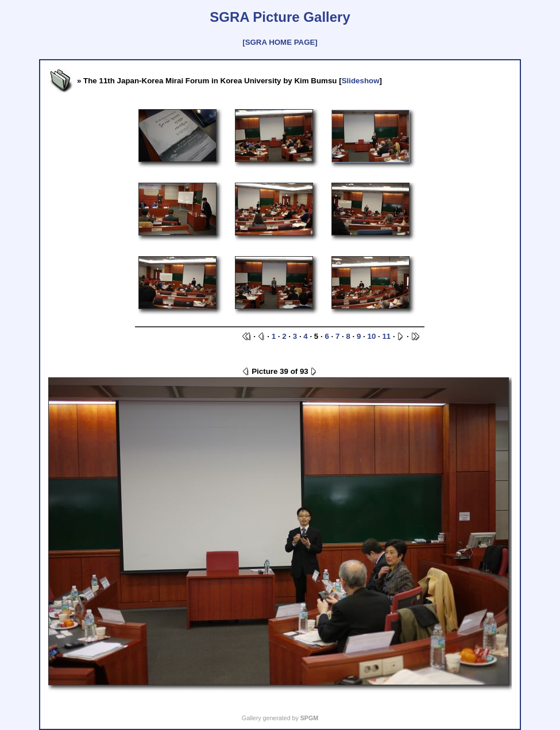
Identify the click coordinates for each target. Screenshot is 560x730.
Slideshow (361, 81)
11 (386, 336)
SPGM (309, 718)
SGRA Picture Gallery (280, 17)
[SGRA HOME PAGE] (280, 42)
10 (372, 336)
